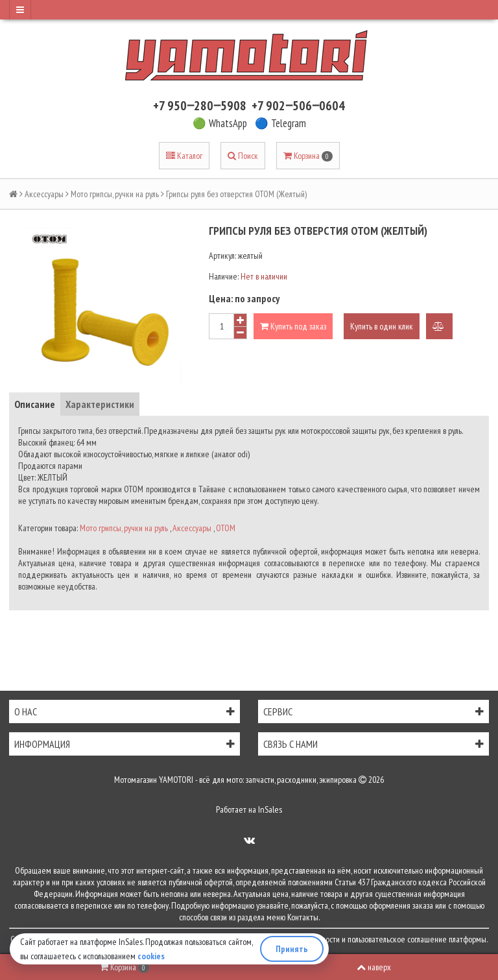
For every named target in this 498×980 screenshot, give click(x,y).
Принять (292, 949)
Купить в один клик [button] (382, 326)
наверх (374, 967)
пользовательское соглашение (397, 939)
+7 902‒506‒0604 (298, 106)
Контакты (303, 917)
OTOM (226, 528)
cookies (151, 956)
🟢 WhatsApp (220, 123)
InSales (270, 809)
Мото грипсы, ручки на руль (115, 194)
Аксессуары (44, 194)
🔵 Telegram (280, 123)
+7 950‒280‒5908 (200, 106)
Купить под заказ (293, 326)
